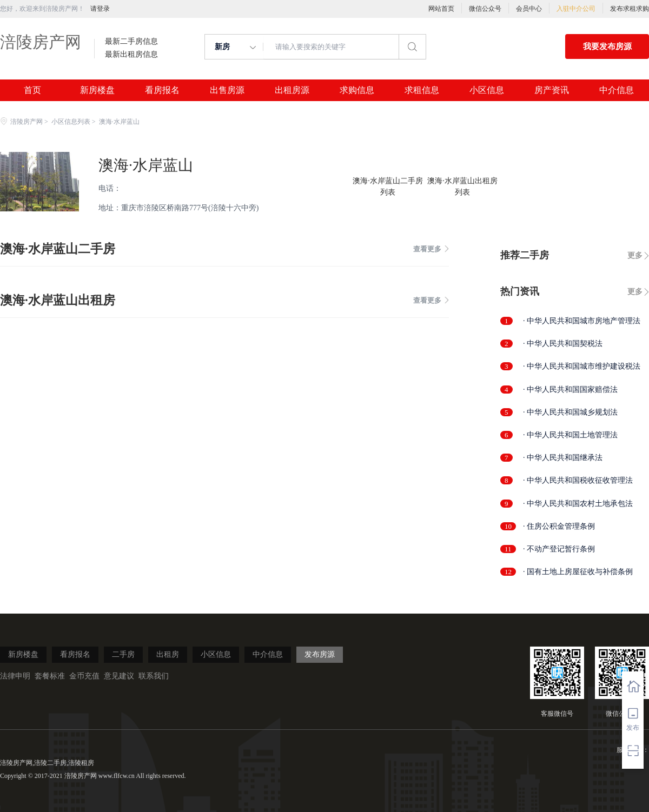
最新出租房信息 (131, 55)
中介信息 (617, 90)
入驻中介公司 (576, 9)
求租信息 (422, 90)
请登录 (100, 9)
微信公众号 (485, 9)
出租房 (168, 654)
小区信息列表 (71, 122)
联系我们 (154, 676)
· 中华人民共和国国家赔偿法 (570, 390)
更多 (635, 255)
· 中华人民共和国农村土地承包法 (578, 504)
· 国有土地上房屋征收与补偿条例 (578, 572)
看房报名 (162, 90)
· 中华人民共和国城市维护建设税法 (582, 366)
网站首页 (441, 9)
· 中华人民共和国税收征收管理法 (578, 480)
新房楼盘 (97, 90)
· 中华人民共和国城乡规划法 (570, 412)
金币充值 (84, 676)
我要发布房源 (607, 46)
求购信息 (357, 90)
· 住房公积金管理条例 (559, 526)
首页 (32, 90)
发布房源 (320, 654)
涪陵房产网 (41, 42)
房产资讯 (552, 90)
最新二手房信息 (131, 42)
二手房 (123, 654)
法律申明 (15, 676)
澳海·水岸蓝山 (146, 165)
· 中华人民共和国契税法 (563, 344)
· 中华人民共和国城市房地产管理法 (582, 321)
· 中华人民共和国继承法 (563, 458)
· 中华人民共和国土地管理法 (570, 435)
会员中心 (529, 9)
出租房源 (292, 90)
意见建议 (119, 676)
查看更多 (431, 249)
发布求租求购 (630, 9)
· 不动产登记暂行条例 (559, 549)
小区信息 (487, 90)
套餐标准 (50, 676)
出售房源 (227, 90)
